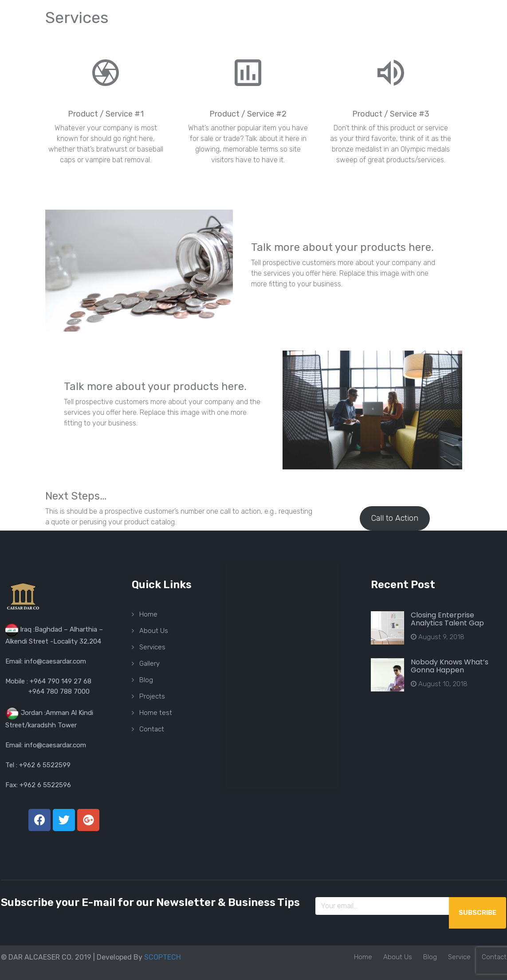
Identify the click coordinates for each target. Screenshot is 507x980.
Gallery (149, 664)
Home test (156, 713)
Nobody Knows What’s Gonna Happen (450, 666)
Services (152, 647)
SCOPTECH (163, 957)
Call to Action (395, 518)
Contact (152, 729)
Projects (152, 696)
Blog (146, 680)
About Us (154, 631)
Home (148, 614)
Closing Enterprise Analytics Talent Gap (447, 619)
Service (459, 957)
